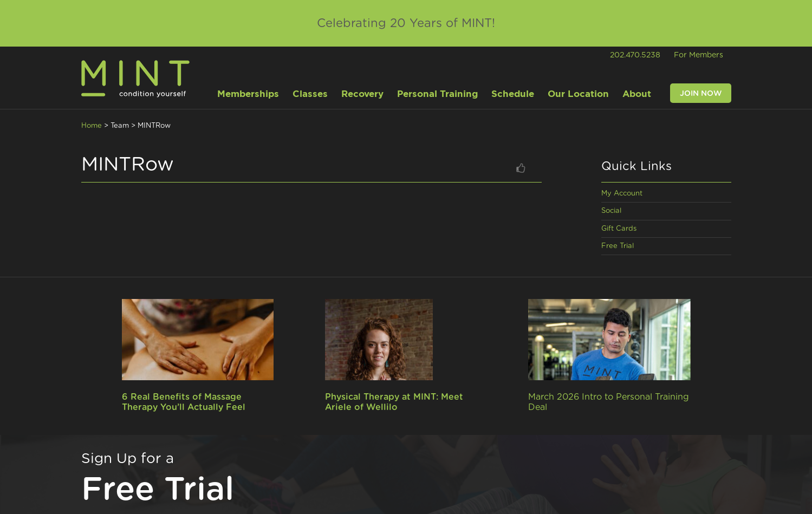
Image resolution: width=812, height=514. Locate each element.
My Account (622, 194)
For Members (699, 55)
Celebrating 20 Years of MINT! (406, 23)
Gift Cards (619, 229)
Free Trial (618, 246)
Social (611, 211)
